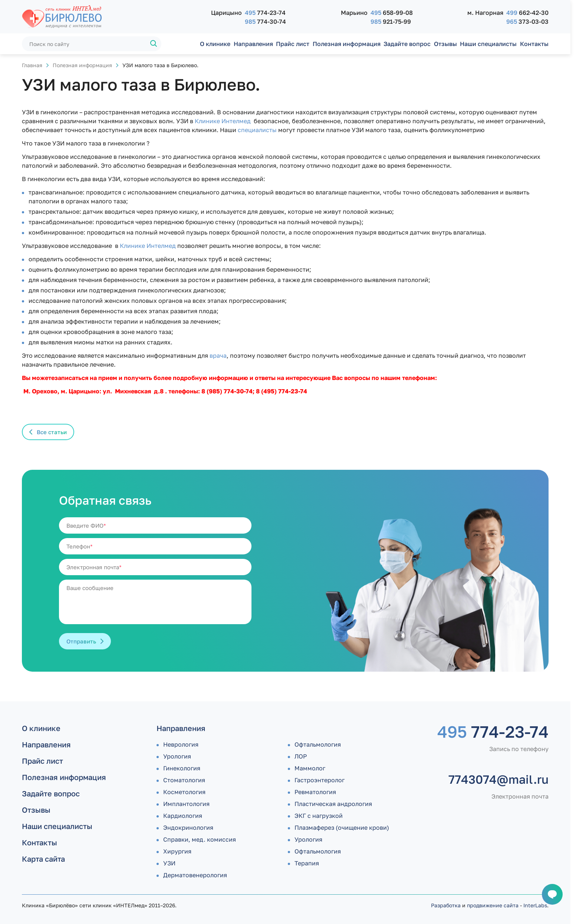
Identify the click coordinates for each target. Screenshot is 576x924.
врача (218, 355)
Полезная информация (347, 44)
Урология (177, 756)
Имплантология (186, 804)
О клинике (215, 44)
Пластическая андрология (333, 804)
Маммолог (310, 768)
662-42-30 (527, 13)
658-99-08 (392, 13)
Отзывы (445, 44)
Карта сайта (43, 859)
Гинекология (182, 768)
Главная (32, 65)
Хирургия (177, 851)
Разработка (446, 905)
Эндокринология (188, 828)
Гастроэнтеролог (320, 780)
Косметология (184, 792)
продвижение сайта (493, 905)
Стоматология (184, 780)
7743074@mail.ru (498, 779)
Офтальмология (318, 744)
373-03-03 (527, 22)
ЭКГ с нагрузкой (319, 816)
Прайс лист (293, 44)
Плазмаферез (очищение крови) (342, 828)
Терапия (307, 863)
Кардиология (183, 816)
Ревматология (315, 792)
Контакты (534, 44)
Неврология (181, 744)
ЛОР (301, 756)
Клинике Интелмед (223, 121)
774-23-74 (265, 13)
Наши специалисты (488, 44)
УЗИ (169, 863)
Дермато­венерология (195, 875)
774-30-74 (265, 22)
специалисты (257, 130)
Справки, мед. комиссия (200, 839)
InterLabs (535, 905)
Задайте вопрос (407, 44)
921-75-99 (391, 22)
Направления (253, 44)
